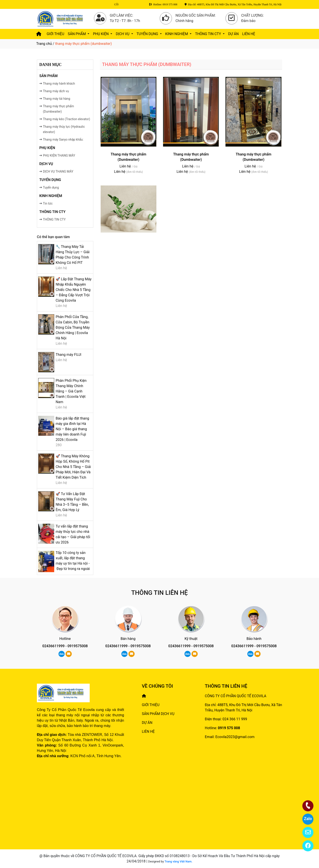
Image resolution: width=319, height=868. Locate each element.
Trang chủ (44, 44)
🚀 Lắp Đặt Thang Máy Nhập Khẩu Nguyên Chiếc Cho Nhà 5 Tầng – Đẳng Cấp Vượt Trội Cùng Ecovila (73, 290)
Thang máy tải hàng (57, 99)
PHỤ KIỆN (101, 34)
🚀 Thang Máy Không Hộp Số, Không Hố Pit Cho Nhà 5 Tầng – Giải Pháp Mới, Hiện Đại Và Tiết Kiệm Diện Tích (73, 467)
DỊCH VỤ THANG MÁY (58, 171)
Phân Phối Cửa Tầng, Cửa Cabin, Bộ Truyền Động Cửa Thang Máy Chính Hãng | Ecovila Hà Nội (73, 327)
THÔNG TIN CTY (208, 34)
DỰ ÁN (233, 34)
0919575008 (78, 646)
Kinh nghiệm (177, 34)
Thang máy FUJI (68, 355)
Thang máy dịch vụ (56, 91)
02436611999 (54, 646)
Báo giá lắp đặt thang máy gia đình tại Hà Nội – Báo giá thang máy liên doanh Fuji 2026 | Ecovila (72, 429)
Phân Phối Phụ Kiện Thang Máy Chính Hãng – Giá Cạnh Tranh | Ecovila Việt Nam (71, 391)
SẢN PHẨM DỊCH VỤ (158, 714)
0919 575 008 (229, 728)
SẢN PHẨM (77, 34)
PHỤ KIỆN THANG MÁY (59, 155)
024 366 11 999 (235, 719)
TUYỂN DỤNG (148, 34)
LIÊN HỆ (249, 34)
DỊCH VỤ (123, 34)
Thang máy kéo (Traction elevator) (66, 119)
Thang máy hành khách (59, 84)
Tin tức (48, 203)
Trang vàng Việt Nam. (178, 861)
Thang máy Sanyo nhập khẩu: (63, 139)
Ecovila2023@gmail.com (235, 737)
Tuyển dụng (51, 187)
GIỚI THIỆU (55, 34)
